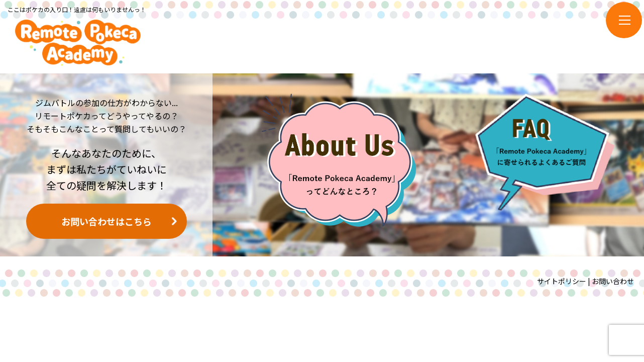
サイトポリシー (562, 281)
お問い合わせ (613, 281)
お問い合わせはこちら (106, 221)
